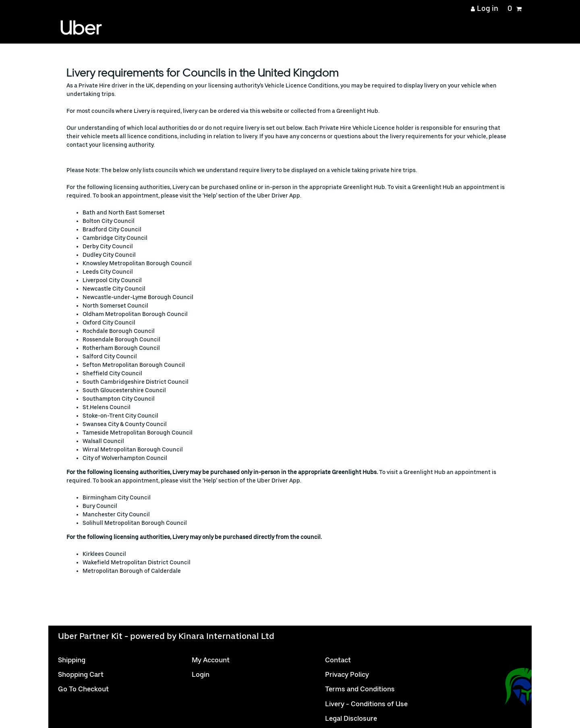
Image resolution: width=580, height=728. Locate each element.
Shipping (72, 660)
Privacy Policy (347, 674)
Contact (338, 660)
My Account (211, 660)
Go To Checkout (83, 689)
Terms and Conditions (360, 689)
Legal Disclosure (351, 718)
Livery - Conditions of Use (366, 704)
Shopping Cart (81, 674)
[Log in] (485, 8)
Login (201, 674)
